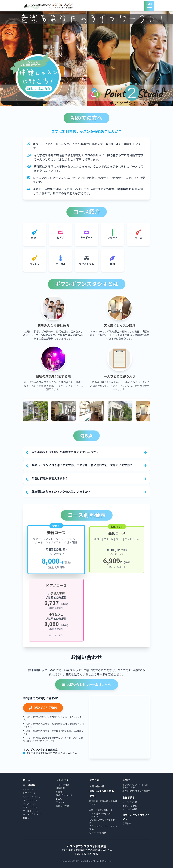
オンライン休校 (130, 806)
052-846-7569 (43, 708)
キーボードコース (31, 797)
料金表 (59, 792)
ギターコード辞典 (98, 832)
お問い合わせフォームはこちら (87, 684)
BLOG (59, 799)
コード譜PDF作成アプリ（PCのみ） (101, 815)
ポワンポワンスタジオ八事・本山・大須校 (136, 786)
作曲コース (28, 818)
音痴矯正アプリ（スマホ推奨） (102, 821)
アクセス (60, 802)
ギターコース (29, 789)
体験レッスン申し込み (102, 791)
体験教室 (60, 788)
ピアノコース (29, 793)
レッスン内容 (63, 785)
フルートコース (30, 800)
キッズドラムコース (33, 814)
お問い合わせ (63, 806)
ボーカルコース (30, 811)
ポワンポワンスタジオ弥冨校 (136, 791)
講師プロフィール (65, 795)
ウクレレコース (30, 807)
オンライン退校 (130, 809)
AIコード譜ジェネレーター (102, 810)
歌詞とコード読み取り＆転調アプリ (103, 802)
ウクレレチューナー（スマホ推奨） (103, 828)
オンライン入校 (130, 802)
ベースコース (29, 804)
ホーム (27, 780)
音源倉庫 (127, 823)
